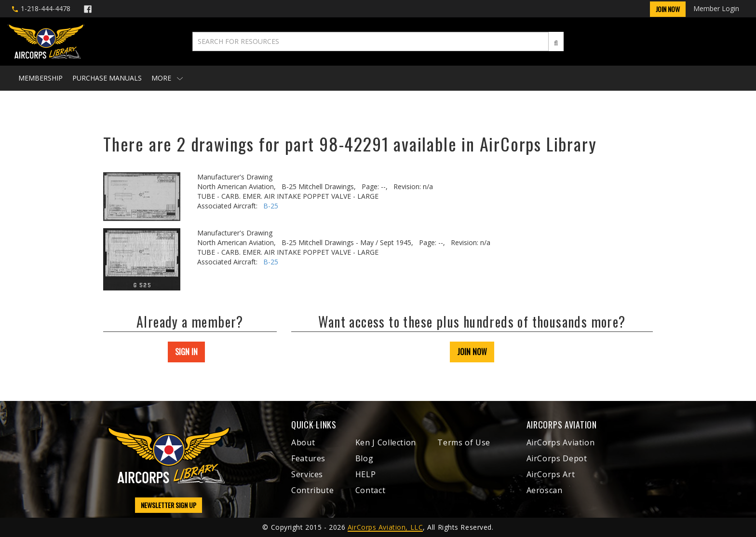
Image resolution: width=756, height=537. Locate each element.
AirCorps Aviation (561, 442)
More (167, 78)
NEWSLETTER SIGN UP (169, 505)
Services (307, 474)
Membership (40, 78)
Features (308, 458)
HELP (366, 474)
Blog (364, 458)
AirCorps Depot (557, 458)
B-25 (271, 206)
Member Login (716, 8)
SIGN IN (186, 352)
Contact (370, 490)
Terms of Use (464, 442)
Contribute (312, 490)
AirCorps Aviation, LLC (385, 527)
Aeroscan (545, 490)
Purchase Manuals (107, 78)
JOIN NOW (472, 352)
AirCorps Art (551, 474)
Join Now (668, 9)
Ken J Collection (386, 442)
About (303, 442)
